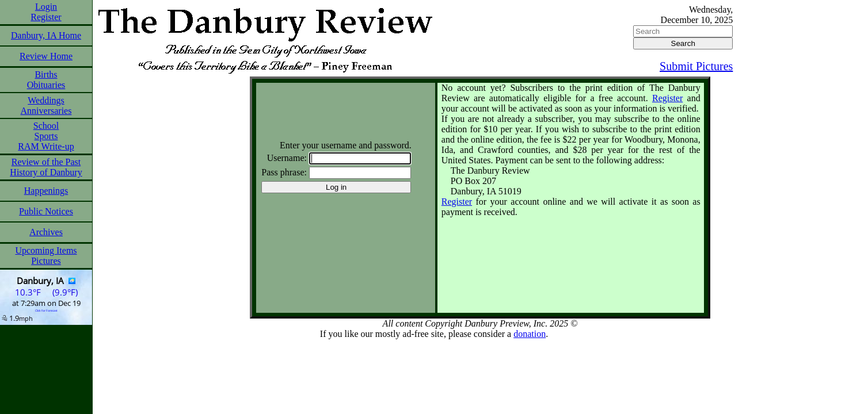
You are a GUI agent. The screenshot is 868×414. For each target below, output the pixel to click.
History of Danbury (46, 172)
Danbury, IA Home (46, 35)
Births (46, 74)
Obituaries (46, 85)
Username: (287, 158)
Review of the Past (46, 162)
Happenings (46, 191)
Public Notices (46, 211)
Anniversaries (46, 111)
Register (46, 17)
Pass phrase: (284, 172)
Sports (46, 136)
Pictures (46, 261)
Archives (46, 232)
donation (530, 334)
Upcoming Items (46, 250)
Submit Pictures (696, 66)
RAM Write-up (46, 146)
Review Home (46, 56)
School (46, 126)
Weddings (46, 100)
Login (46, 7)
